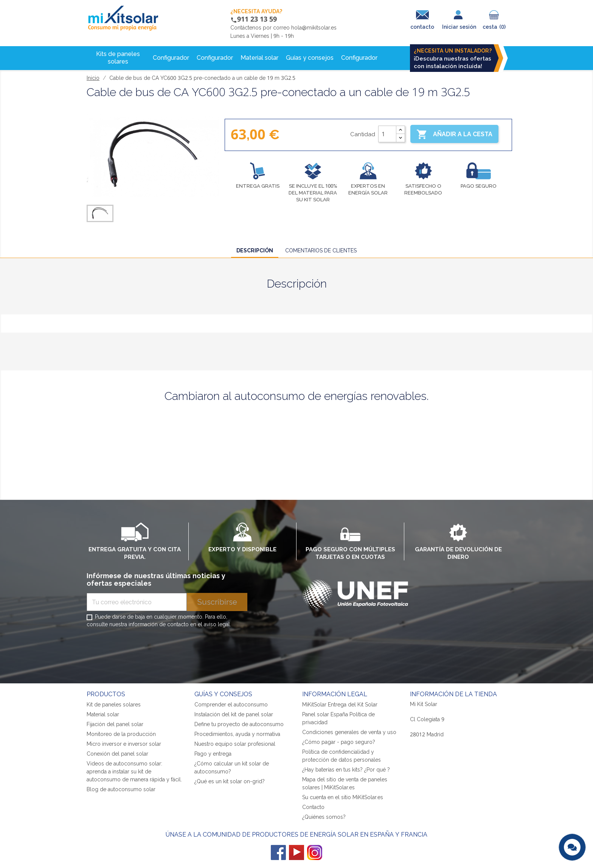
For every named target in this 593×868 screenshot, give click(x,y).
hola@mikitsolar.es (314, 27)
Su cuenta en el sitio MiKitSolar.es (343, 797)
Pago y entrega (213, 754)
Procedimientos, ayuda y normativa (237, 734)
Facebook (278, 852)
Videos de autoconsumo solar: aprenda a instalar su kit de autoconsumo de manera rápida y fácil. (134, 771)
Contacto (313, 807)
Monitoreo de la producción (121, 734)
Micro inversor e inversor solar (124, 744)
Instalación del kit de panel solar (234, 714)
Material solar (103, 714)
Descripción (255, 250)
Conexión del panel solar (117, 754)
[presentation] (144, 650)
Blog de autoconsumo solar (121, 789)
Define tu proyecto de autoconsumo (239, 724)
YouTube (296, 852)
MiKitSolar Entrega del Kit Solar (340, 704)
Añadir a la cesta (454, 134)
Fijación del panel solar (115, 724)
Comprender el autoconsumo (231, 704)
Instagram (315, 852)
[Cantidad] (387, 134)
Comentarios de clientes (321, 250)
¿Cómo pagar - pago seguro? (339, 742)
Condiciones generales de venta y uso (349, 732)
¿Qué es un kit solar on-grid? (230, 781)
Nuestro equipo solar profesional (235, 744)
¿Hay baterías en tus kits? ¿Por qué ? (346, 769)
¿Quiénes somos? (324, 817)
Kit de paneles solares (114, 704)
